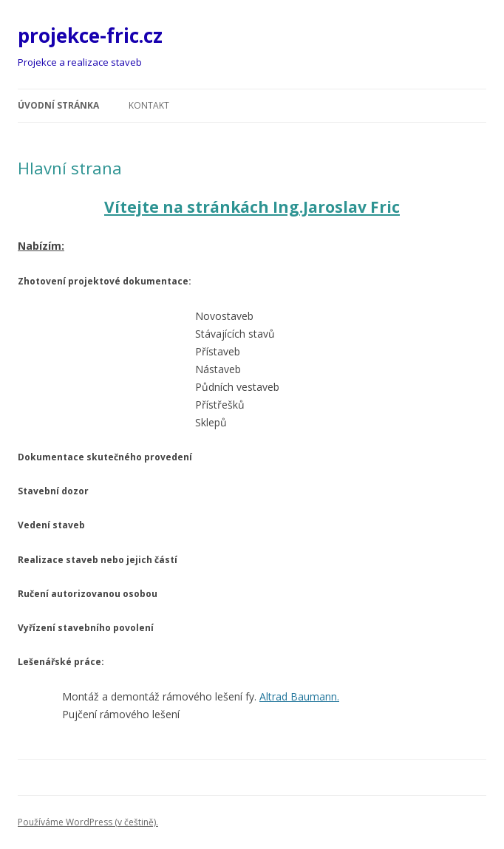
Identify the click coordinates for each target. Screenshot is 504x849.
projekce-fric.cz (90, 35)
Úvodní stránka (58, 105)
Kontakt (149, 105)
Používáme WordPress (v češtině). (88, 822)
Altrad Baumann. (299, 696)
